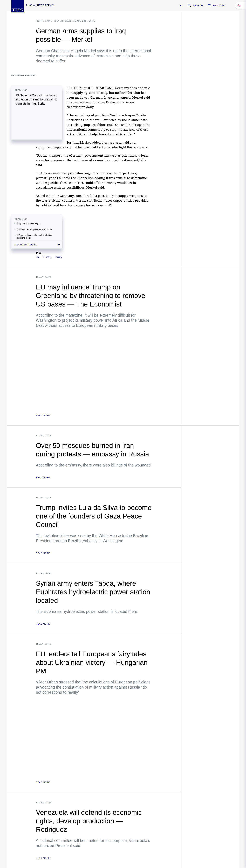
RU (182, 6)
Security (58, 257)
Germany (47, 257)
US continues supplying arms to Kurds (34, 229)
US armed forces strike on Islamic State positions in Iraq (35, 237)
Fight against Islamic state (54, 21)
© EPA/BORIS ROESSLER (23, 76)
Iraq (38, 257)
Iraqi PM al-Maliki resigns (29, 224)
